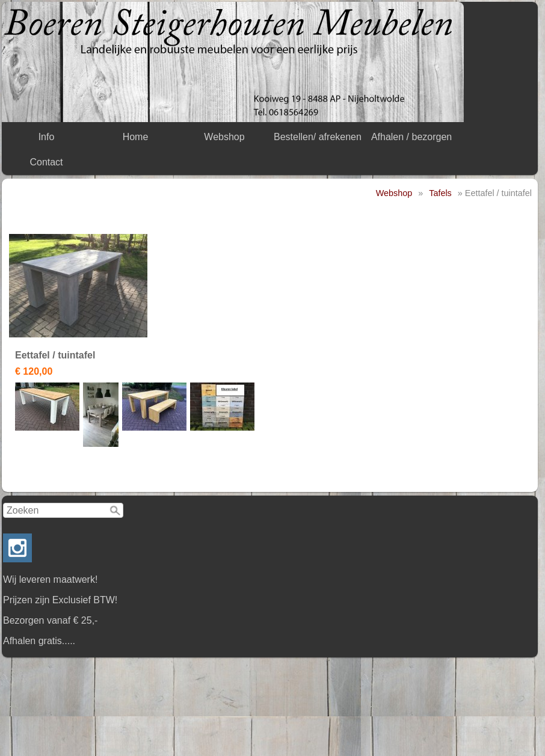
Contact (46, 162)
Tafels (440, 193)
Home (136, 137)
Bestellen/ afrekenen (318, 137)
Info (47, 137)
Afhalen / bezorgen (411, 137)
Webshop (224, 137)
